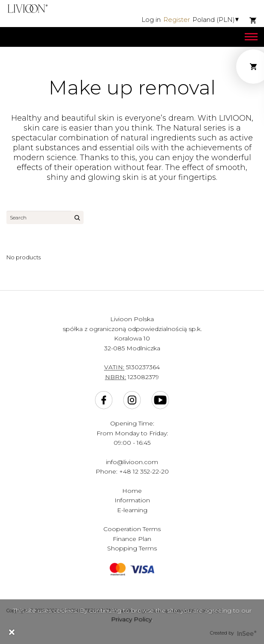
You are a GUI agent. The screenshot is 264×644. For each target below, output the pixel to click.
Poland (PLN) (214, 20)
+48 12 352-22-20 (144, 471)
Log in (151, 20)
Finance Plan (132, 539)
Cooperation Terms (132, 529)
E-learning (132, 510)
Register (177, 20)
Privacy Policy (131, 619)
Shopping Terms (132, 548)
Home (132, 491)
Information (132, 500)
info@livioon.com (132, 462)
